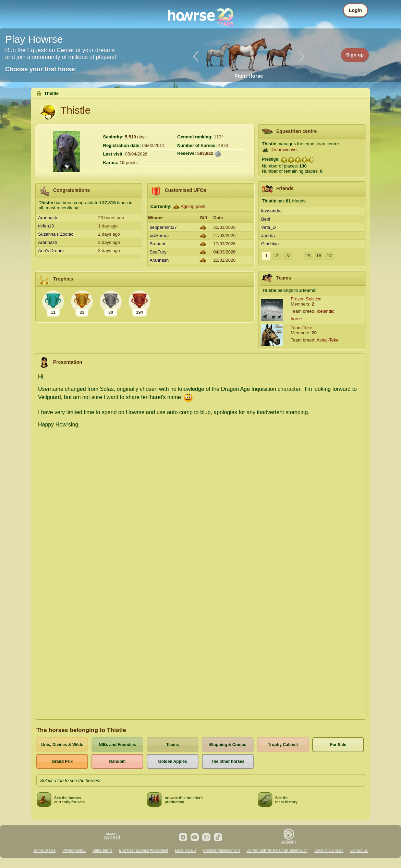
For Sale (338, 745)
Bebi (266, 219)
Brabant (158, 244)
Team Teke (301, 328)
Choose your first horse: (41, 69)
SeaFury (158, 252)
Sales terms (102, 850)
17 (329, 256)
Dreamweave (284, 150)
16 (319, 256)
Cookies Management (221, 850)
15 (308, 256)
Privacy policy (74, 850)
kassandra (271, 211)
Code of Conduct (329, 850)
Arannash (48, 218)
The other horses (228, 761)
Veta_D (269, 227)
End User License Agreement (144, 850)
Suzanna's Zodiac (56, 234)
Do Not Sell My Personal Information (277, 850)
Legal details (186, 850)
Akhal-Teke (327, 340)
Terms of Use (44, 850)
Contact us (359, 850)
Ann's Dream (51, 251)
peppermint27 (163, 227)
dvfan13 (46, 226)
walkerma (159, 235)
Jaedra (268, 235)
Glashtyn (270, 244)
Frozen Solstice (306, 299)
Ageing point (193, 206)
